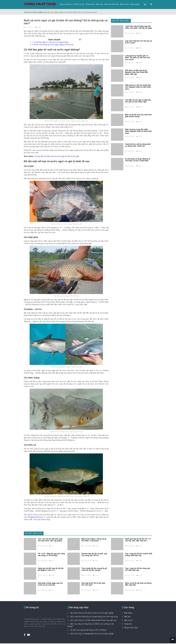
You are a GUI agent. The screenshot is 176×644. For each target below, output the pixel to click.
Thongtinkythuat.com (35, 517)
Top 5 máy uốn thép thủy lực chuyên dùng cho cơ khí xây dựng (94, 617)
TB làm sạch (90, 4)
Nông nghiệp (135, 4)
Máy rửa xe (128, 620)
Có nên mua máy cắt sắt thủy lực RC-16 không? (88, 630)
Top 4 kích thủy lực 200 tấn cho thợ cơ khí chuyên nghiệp (92, 613)
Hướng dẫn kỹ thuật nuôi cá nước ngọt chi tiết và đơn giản (57, 156)
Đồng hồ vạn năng (131, 627)
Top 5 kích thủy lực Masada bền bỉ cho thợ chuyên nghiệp (92, 634)
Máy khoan (128, 613)
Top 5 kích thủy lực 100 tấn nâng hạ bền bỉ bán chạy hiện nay (93, 620)
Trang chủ (27, 12)
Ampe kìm (128, 624)
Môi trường (124, 4)
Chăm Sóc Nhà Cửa (111, 4)
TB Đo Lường (79, 4)
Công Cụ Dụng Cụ (66, 4)
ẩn (80, 39)
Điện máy (99, 4)
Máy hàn (127, 617)
